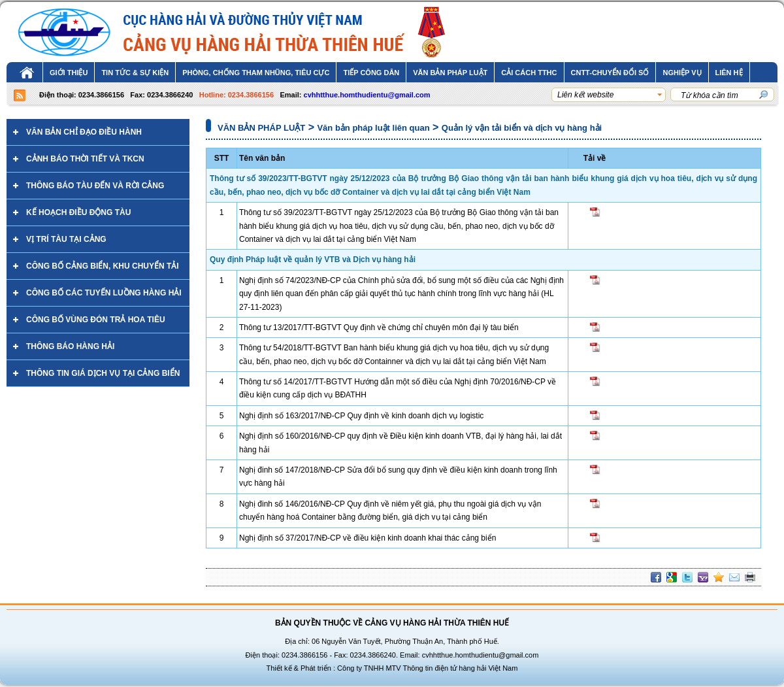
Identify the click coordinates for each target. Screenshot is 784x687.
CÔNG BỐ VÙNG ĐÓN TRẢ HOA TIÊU (96, 320)
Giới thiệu (69, 73)
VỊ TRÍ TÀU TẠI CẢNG (66, 239)
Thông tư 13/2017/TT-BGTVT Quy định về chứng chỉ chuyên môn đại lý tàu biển (379, 327)
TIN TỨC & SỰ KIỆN (135, 73)
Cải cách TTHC (529, 73)
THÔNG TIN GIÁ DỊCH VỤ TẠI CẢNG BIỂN (103, 373)
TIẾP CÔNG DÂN (371, 73)
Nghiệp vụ (682, 73)
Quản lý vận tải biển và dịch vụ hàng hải (522, 128)
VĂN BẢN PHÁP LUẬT (450, 73)
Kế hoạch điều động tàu (78, 212)
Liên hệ (729, 73)
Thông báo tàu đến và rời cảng (95, 186)
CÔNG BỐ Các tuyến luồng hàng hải (104, 293)
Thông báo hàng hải (70, 346)
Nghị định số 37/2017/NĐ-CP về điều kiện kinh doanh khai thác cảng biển (367, 538)
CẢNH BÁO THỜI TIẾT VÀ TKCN (85, 159)
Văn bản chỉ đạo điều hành (84, 132)
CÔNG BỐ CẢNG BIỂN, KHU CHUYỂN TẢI (103, 266)
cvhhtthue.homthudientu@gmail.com (367, 95)
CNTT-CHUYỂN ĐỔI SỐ (610, 73)
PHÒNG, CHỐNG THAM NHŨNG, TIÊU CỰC (256, 73)
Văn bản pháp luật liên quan (373, 128)
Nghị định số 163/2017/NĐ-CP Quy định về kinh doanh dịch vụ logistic (361, 416)
